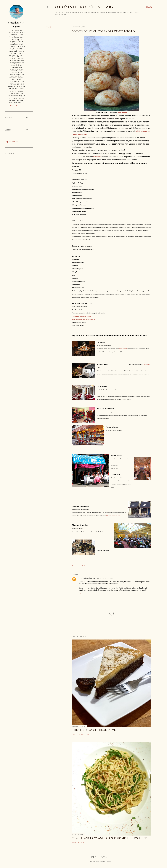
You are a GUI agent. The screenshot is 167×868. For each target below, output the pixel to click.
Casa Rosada (122, 113)
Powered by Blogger (100, 857)
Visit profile (16, 106)
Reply (81, 594)
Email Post (81, 566)
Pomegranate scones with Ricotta (81, 316)
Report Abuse (11, 142)
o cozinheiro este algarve (86, 7)
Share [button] (49, 27)
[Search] (150, 7)
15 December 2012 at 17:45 (104, 578)
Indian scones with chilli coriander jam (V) (84, 319)
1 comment (81, 842)
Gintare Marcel (106, 861)
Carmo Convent (123, 349)
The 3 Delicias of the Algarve (94, 730)
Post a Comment (83, 734)
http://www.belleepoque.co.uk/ (113, 516)
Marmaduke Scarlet (87, 578)
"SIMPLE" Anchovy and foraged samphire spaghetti (110, 838)
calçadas (97, 157)
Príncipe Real (147, 365)
